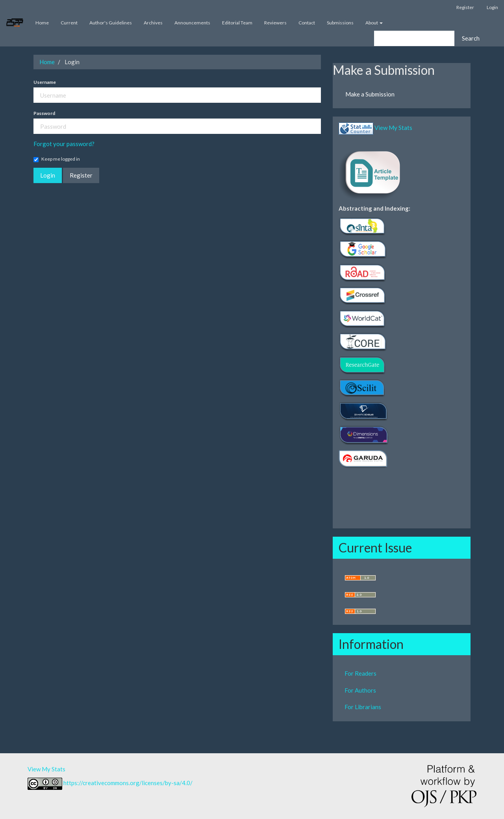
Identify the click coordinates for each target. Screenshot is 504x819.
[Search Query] (414, 38)
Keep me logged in (57, 159)
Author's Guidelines (111, 23)
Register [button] (81, 175)
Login (492, 7)
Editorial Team (237, 23)
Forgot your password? (64, 144)
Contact (307, 23)
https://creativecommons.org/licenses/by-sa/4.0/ (128, 783)
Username (45, 82)
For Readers (360, 673)
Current (69, 23)
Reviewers (275, 23)
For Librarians (363, 707)
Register (465, 7)
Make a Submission (370, 94)
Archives (153, 23)
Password (44, 113)
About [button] (374, 23)
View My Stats (393, 128)
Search (471, 38)
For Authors (360, 690)
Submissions (340, 23)
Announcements (192, 23)
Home (42, 23)
